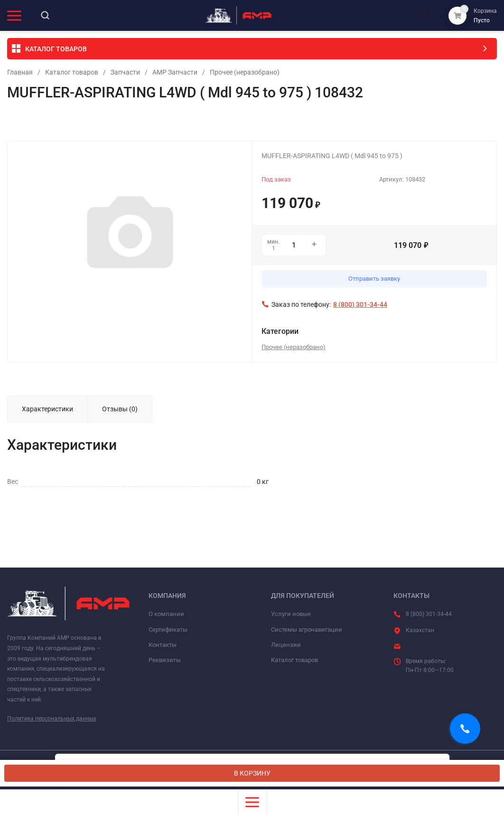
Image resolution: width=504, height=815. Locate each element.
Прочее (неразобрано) (245, 72)
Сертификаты (168, 630)
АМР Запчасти (175, 72)
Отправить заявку (374, 279)
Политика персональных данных (52, 719)
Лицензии (286, 645)
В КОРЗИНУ (252, 773)
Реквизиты (165, 660)
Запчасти (125, 72)
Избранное (29, 122)
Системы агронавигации (307, 630)
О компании (166, 614)
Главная (20, 72)
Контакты (163, 645)
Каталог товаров (72, 72)
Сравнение (112, 122)
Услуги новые (291, 614)
